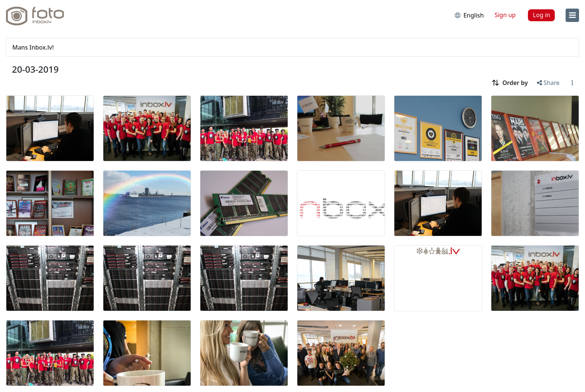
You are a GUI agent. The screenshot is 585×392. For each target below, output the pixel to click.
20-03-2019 (35, 69)
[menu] (572, 15)
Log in (541, 15)
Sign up (505, 15)
